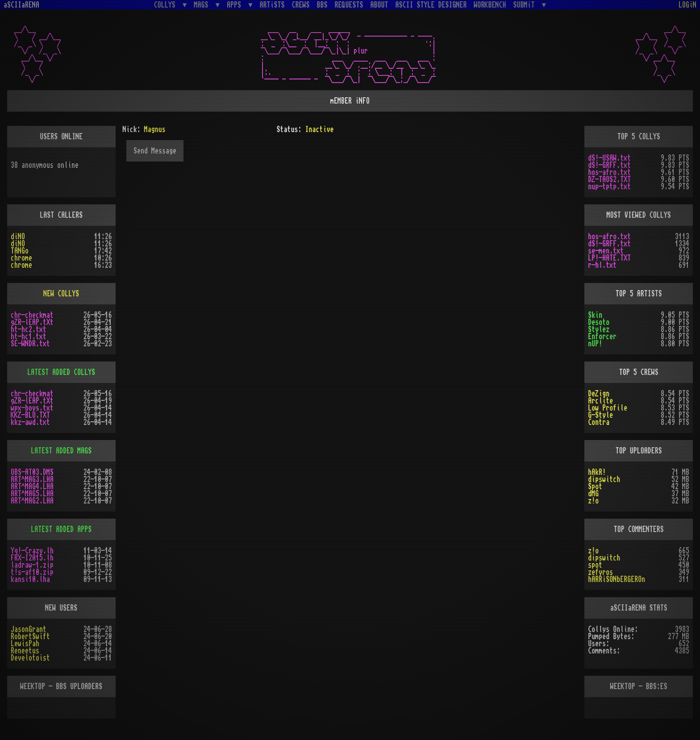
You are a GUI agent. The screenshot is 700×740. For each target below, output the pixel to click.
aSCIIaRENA (21, 5)
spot (595, 565)
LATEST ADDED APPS (61, 529)
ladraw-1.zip (32, 565)
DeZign (599, 394)
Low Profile (608, 408)
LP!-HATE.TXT (609, 258)
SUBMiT (526, 5)
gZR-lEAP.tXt (32, 322)
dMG (593, 494)
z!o (593, 501)
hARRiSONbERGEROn (617, 579)
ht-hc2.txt (29, 329)
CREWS (301, 5)
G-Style (600, 415)
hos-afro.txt (609, 172)
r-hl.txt (602, 265)
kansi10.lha (30, 579)
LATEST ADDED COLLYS (61, 372)
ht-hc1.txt (29, 337)
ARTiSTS (272, 5)
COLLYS (167, 5)
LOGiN (687, 5)
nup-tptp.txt (609, 187)
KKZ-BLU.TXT (30, 415)
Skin (595, 315)
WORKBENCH (490, 5)
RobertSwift (30, 636)
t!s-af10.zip (32, 572)
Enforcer (602, 337)
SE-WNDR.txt (30, 344)
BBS (322, 5)
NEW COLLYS (61, 294)
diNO (18, 237)
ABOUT (379, 5)
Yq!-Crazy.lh (32, 551)
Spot (595, 486)
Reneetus (25, 651)
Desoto (599, 322)
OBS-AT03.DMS (32, 472)
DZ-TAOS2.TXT (609, 179)
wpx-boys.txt (32, 408)
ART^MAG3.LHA (32, 479)
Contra (599, 422)
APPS (236, 5)
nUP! (595, 344)
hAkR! (597, 472)
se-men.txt (606, 251)
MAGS (203, 5)
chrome (21, 258)
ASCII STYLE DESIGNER (431, 5)
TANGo (20, 251)
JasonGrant (29, 629)
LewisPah (25, 644)
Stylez (599, 329)
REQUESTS (349, 5)
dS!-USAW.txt (609, 158)
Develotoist (30, 658)
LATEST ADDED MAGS (61, 451)
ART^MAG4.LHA (32, 486)
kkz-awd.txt (30, 422)
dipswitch (604, 479)
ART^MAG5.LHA (32, 494)
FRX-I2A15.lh (32, 558)
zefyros (600, 572)
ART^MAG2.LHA (32, 501)
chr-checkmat (32, 315)
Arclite (600, 401)
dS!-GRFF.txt (609, 165)
